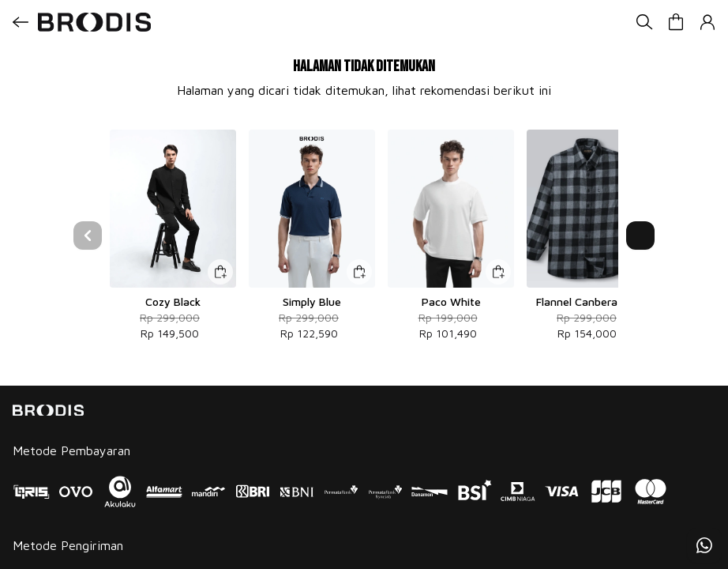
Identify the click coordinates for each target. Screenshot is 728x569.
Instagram (38, 512)
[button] (676, 22)
